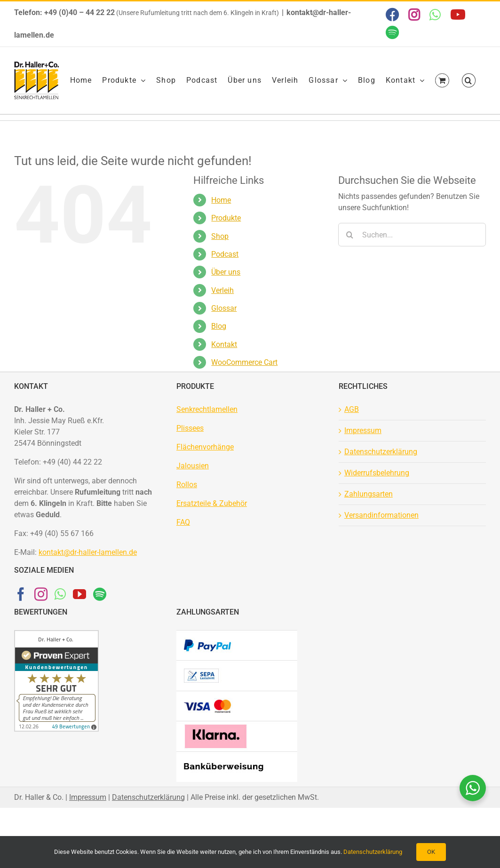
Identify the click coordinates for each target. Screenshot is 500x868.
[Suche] (350, 235)
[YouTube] (79, 594)
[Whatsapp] (60, 594)
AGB (352, 409)
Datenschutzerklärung (381, 452)
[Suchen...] (412, 235)
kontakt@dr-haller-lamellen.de (88, 552)
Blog (219, 326)
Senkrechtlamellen (207, 409)
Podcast (225, 254)
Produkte (226, 218)
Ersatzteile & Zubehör (212, 503)
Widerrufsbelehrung (377, 473)
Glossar (224, 308)
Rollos (187, 485)
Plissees (190, 428)
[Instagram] (41, 594)
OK (431, 852)
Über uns (226, 272)
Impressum (363, 430)
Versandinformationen (381, 515)
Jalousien (193, 466)
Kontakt (224, 344)
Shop (220, 236)
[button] (469, 80)
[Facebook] (21, 594)
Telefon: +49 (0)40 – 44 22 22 (64, 12)
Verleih (222, 290)
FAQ (183, 522)
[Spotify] (100, 594)
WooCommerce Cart (244, 362)
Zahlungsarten (369, 494)
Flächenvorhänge (205, 447)
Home (221, 200)
